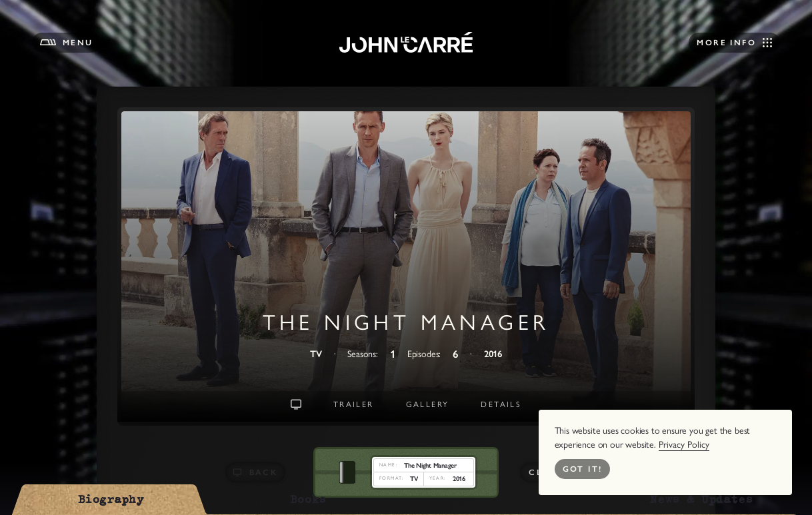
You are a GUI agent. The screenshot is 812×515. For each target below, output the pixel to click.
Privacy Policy (684, 445)
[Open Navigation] (734, 43)
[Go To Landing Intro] (296, 404)
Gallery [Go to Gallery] (428, 404)
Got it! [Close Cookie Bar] (583, 469)
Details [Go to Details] (501, 404)
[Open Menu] (67, 43)
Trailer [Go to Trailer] (354, 404)
